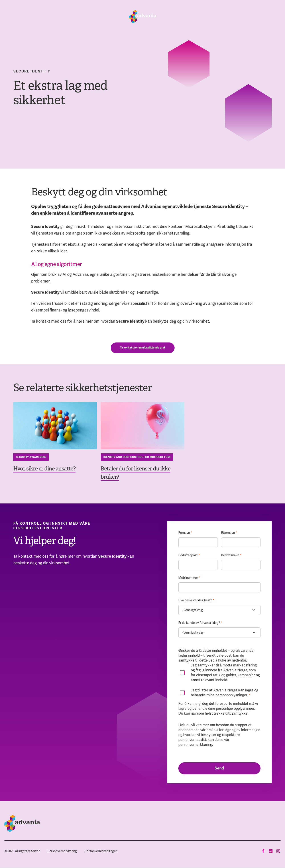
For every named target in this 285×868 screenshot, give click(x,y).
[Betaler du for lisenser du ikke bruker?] (142, 426)
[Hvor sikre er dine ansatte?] (55, 426)
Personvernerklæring (62, 851)
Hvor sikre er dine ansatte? (44, 469)
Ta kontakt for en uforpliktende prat (143, 348)
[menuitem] (62, 851)
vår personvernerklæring (204, 742)
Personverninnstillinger (101, 851)
